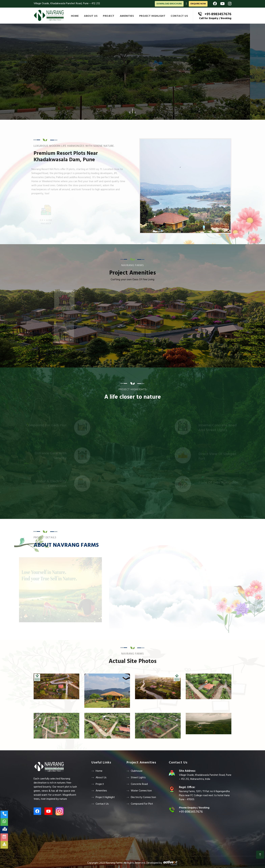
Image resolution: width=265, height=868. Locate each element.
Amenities (127, 16)
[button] (130, 111)
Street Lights (138, 778)
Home (75, 16)
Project (109, 16)
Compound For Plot (142, 804)
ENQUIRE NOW (198, 4)
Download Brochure (169, 4)
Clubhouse (137, 771)
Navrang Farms (114, 863)
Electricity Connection (143, 797)
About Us (91, 16)
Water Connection (141, 791)
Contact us (179, 16)
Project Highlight (152, 16)
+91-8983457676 (218, 14)
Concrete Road (139, 784)
